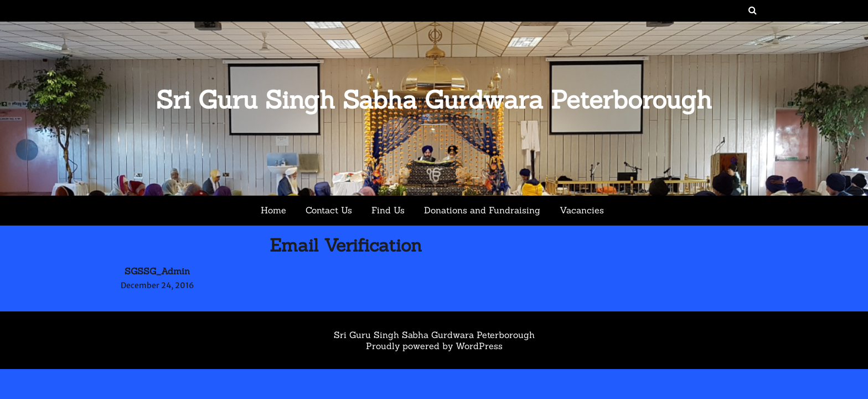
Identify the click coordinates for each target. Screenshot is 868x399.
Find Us (388, 210)
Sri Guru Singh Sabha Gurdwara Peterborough (434, 99)
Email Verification (346, 245)
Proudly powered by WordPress (434, 346)
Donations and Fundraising (482, 210)
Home (273, 210)
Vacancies (582, 210)
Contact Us (329, 210)
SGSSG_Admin (157, 271)
